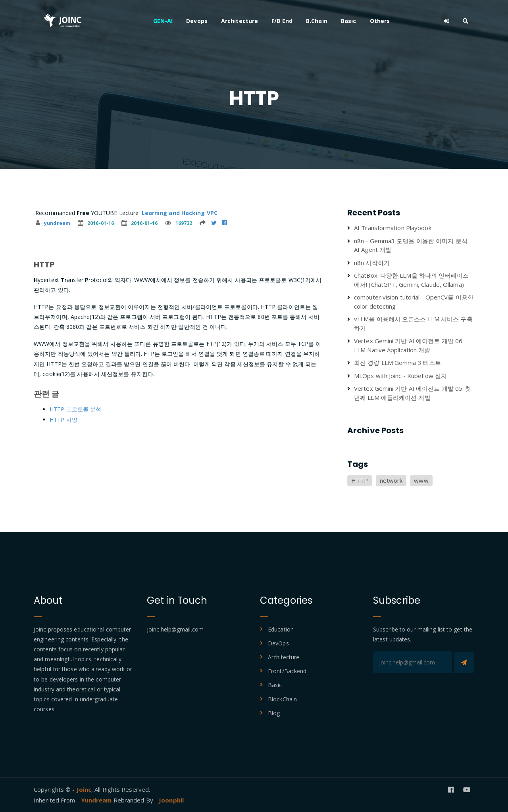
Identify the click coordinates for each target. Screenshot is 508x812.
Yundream (97, 800)
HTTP (360, 480)
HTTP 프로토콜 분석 (75, 409)
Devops (197, 21)
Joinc (84, 789)
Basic (349, 21)
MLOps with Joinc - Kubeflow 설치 (400, 376)
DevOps (278, 643)
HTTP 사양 (63, 419)
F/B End (282, 21)
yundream (53, 223)
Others (380, 21)
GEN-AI (163, 21)
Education (281, 629)
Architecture (240, 21)
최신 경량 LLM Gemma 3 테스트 (397, 363)
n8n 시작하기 (372, 263)
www (421, 480)
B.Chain (317, 21)
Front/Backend (287, 671)
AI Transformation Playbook (393, 228)
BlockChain (282, 699)
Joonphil (171, 800)
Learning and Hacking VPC (180, 213)
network (391, 480)
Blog (274, 713)
